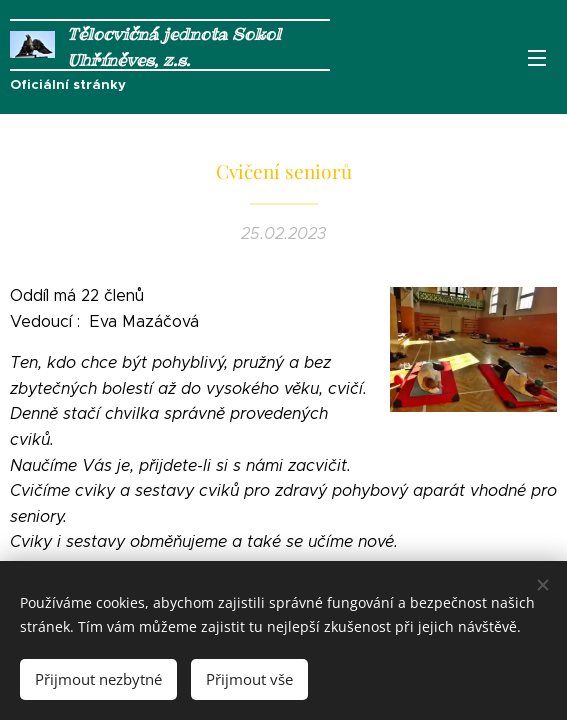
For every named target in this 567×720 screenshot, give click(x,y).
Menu (537, 58)
